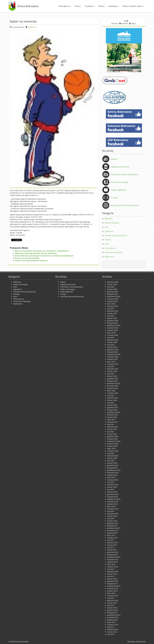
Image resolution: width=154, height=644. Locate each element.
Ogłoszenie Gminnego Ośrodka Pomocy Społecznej (36, 253)
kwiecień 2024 (113, 340)
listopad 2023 (112, 352)
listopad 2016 (112, 555)
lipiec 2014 (111, 622)
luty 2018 (111, 518)
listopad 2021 (112, 410)
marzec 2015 (112, 603)
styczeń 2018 (112, 521)
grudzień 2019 (113, 465)
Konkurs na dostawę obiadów (27, 258)
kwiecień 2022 (113, 398)
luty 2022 (111, 403)
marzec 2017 (112, 545)
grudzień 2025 (113, 292)
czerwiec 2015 (113, 596)
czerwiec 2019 (113, 480)
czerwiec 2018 (113, 509)
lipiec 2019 (111, 477)
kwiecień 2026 (113, 282)
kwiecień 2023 (113, 369)
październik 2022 (114, 383)
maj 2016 (111, 569)
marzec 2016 (112, 574)
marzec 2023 (112, 371)
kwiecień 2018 (113, 514)
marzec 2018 (112, 516)
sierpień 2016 (112, 562)
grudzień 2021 (113, 407)
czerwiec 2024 (113, 335)
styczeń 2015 (112, 608)
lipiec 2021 (111, 420)
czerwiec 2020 (113, 451)
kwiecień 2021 (113, 427)
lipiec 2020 (111, 448)
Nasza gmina (65, 6)
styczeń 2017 (112, 550)
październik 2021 (114, 412)
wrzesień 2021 (113, 415)
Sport (107, 244)
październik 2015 (114, 586)
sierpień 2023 (112, 359)
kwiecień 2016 (113, 572)
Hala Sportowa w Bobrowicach (125, 205)
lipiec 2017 (111, 535)
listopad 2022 (112, 381)
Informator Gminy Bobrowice (124, 174)
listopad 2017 (112, 526)
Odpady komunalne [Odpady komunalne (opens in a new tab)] (120, 167)
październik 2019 (114, 470)
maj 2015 (111, 598)
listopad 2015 (112, 584)
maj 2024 (111, 338)
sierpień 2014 (112, 620)
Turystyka (90, 6)
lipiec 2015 (111, 593)
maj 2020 (111, 453)
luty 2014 (111, 634)
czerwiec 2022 (113, 393)
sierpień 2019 (112, 475)
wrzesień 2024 (113, 328)
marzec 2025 (112, 313)
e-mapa (114, 198)
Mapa (132, 23)
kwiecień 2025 (113, 311)
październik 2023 (114, 354)
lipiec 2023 (111, 362)
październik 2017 (114, 528)
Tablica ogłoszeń (118, 190)
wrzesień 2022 (113, 386)
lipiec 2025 (111, 304)
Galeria (114, 159)
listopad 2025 (112, 294)
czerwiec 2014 (113, 625)
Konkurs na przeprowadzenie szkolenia (31, 261)
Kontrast (124, 23)
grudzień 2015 (113, 581)
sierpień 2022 (112, 388)
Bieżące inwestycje (112, 223)
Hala (106, 227)
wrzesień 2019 (113, 473)
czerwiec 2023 (113, 364)
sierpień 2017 (112, 533)
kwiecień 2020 (113, 456)
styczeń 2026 (112, 289)
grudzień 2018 (113, 494)
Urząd (78, 6)
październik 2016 (114, 557)
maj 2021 (111, 424)
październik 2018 (114, 499)
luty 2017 (111, 547)
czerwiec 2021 (113, 422)
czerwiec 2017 (113, 538)
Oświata (108, 240)
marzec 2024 (112, 342)
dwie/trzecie (141, 642)
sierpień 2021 (112, 417)
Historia (101, 6)
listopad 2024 (112, 323)
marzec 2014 (112, 632)
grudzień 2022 (113, 379)
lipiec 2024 (111, 333)
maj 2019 (111, 482)
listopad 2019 (112, 468)
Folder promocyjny (119, 182)
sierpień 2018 (112, 504)
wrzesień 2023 (113, 357)
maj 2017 (111, 540)
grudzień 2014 (113, 610)
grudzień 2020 (113, 436)
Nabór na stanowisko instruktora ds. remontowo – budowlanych (42, 251)
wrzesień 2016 (113, 559)
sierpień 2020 (112, 446)
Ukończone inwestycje (113, 252)
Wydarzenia (109, 257)
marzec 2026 (112, 284)
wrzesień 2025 (113, 299)
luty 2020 (111, 461)
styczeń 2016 (112, 579)
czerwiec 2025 (113, 306)
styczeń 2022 (112, 405)
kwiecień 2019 (113, 485)
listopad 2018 (112, 497)
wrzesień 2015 (113, 588)
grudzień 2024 (113, 321)
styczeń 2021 (112, 434)
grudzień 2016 (113, 552)
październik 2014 (114, 615)
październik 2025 (114, 296)
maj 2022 (111, 395)
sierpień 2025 (112, 301)
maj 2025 (111, 309)
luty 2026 (111, 287)
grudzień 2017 (113, 523)
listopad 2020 (112, 439)
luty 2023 (111, 374)
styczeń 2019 (112, 492)
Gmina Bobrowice (28, 6)
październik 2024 (114, 325)
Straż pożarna (110, 248)
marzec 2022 (112, 400)
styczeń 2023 (112, 376)
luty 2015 (111, 605)
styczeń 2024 (112, 347)
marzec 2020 (112, 458)
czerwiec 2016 (113, 567)
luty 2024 (111, 345)
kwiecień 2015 (113, 601)
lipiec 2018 (111, 506)
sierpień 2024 (112, 330)
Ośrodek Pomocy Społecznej (116, 235)
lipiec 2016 (111, 564)
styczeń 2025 (112, 318)
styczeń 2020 (112, 463)
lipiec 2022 (111, 391)
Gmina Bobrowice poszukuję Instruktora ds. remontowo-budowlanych (44, 256)
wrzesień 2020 (113, 444)
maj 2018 (111, 511)
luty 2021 (111, 432)
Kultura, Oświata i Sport (133, 6)
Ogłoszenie (32, 27)
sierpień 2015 (112, 591)
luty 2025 (111, 316)
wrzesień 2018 (113, 502)
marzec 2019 (112, 487)
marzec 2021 (112, 429)
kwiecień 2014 (113, 629)
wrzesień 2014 (113, 617)
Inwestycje (114, 6)
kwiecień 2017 (113, 543)
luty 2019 (111, 490)
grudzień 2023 (113, 350)
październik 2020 (114, 441)
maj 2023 (111, 366)
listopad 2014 (112, 613)
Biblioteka (109, 219)
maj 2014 (111, 627)
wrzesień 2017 (113, 531)
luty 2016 (111, 576)
